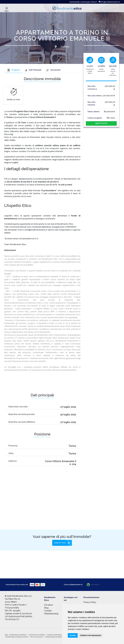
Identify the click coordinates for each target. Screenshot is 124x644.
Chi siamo (49, 605)
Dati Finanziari (33, 70)
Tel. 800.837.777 (12, 619)
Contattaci (60, 543)
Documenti (53, 70)
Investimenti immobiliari (37, 635)
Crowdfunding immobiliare (18, 635)
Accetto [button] (73, 635)
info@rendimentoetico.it (109, 2)
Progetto (14, 70)
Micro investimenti (37, 637)
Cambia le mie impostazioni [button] (91, 635)
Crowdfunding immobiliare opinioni (17, 637)
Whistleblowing (51, 614)
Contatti (48, 611)
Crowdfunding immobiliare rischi (56, 637)
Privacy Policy (90, 602)
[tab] (14, 70)
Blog (46, 608)
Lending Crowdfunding (54, 635)
